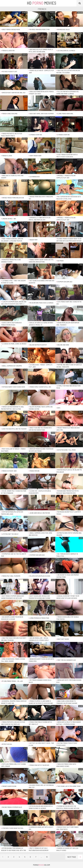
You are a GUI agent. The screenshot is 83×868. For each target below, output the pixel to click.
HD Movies (42, 3)
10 (47, 857)
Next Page (75, 857)
